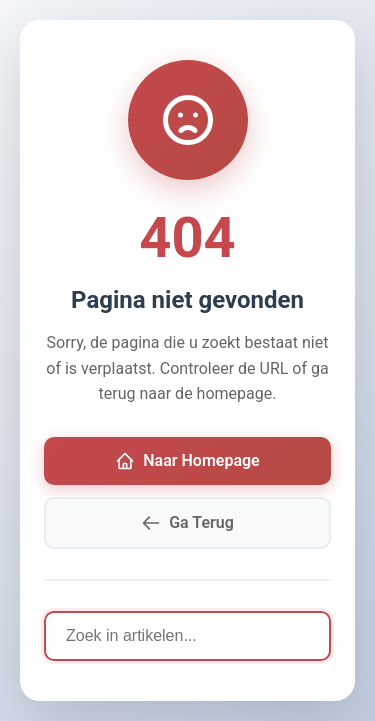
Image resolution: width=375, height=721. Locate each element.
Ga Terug (187, 523)
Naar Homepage (187, 461)
